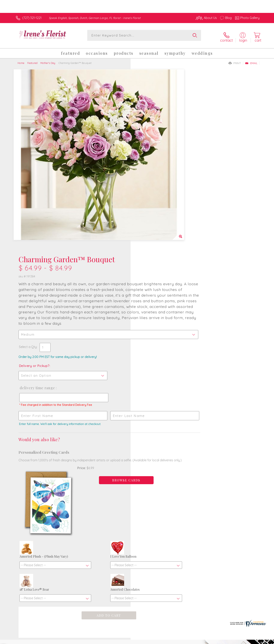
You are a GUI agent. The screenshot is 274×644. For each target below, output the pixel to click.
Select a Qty (146, 175)
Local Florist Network (225, 640)
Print (235, 60)
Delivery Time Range (155, 216)
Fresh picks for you (103, 514)
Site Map (249, 640)
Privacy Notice (197, 640)
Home (21, 60)
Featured (32, 60)
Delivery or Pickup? (153, 194)
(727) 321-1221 (32, 18)
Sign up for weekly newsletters (186, 512)
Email (251, 60)
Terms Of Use (174, 640)
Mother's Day (48, 60)
